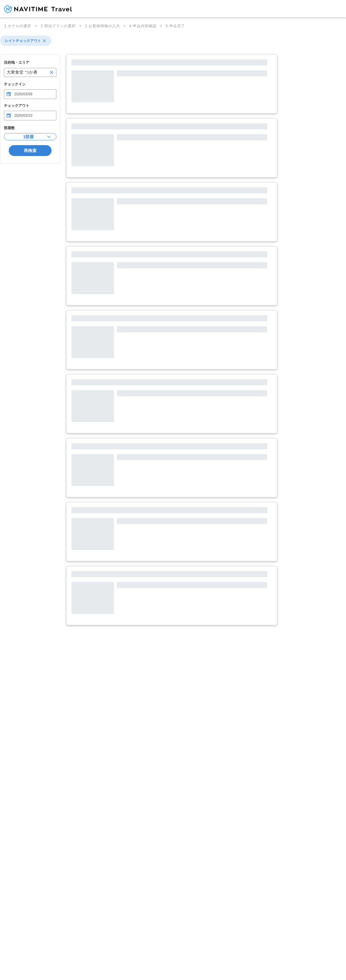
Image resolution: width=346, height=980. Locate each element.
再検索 (30, 151)
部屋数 (9, 128)
